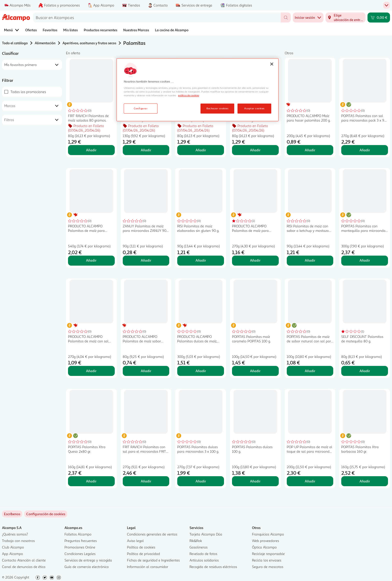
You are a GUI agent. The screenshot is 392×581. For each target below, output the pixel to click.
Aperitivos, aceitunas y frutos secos (89, 43)
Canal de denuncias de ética (24, 567)
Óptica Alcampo (264, 547)
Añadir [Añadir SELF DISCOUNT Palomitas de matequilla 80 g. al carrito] (365, 371)
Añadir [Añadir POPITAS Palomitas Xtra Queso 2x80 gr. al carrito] (91, 481)
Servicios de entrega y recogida (88, 560)
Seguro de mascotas (268, 567)
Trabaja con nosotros (18, 541)
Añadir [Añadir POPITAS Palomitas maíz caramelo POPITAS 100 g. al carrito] (255, 371)
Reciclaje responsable (268, 554)
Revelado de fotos (203, 554)
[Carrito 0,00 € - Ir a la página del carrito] (379, 18)
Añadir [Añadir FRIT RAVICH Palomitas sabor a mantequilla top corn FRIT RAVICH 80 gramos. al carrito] (201, 150)
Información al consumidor (148, 567)
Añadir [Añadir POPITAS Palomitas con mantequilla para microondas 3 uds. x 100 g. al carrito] (365, 260)
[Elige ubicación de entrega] (345, 18)
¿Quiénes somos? (15, 534)
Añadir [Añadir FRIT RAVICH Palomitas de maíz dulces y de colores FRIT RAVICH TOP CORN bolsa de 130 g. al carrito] (146, 150)
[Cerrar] (272, 64)
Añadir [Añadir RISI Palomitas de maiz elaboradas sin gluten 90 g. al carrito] (201, 260)
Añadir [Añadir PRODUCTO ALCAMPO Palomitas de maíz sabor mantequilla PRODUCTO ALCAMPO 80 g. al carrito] (146, 371)
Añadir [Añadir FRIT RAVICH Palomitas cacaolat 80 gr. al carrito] (255, 150)
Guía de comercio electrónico (87, 567)
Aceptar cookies (254, 108)
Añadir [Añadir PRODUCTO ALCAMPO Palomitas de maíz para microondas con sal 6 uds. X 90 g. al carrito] (91, 260)
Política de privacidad (143, 554)
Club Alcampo (13, 547)
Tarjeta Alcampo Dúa (206, 534)
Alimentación (45, 43)
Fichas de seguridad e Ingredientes (153, 560)
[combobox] (157, 18)
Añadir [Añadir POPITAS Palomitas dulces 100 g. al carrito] (255, 481)
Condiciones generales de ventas (152, 534)
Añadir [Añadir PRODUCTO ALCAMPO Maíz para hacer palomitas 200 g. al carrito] (310, 150)
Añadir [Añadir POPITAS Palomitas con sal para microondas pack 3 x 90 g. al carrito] (365, 150)
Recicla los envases (267, 560)
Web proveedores (265, 541)
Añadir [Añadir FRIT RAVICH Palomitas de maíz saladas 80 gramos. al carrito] (91, 150)
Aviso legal (135, 541)
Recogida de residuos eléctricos (213, 567)
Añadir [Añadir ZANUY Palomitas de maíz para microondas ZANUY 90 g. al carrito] (146, 260)
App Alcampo (12, 554)
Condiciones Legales (80, 554)
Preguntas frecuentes (81, 541)
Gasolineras (198, 547)
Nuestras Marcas (136, 30)
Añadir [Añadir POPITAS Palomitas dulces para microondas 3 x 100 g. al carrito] (201, 481)
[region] (197, 90)
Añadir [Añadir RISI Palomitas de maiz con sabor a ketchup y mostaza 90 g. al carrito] (310, 260)
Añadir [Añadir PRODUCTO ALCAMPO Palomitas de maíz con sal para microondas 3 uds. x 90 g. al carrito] (91, 371)
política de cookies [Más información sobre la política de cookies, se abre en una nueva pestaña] (188, 95)
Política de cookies (141, 547)
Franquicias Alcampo (268, 534)
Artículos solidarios (204, 560)
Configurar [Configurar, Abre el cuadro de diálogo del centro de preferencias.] (141, 108)
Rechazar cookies (217, 108)
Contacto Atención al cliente (24, 560)
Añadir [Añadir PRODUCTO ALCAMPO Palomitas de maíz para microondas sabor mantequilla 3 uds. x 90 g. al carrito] (255, 260)
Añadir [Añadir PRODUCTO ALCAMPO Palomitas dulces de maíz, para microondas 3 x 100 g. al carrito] (201, 371)
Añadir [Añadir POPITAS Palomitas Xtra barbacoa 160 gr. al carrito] (365, 481)
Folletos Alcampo (78, 534)
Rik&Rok (196, 541)
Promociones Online (80, 547)
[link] (46, 514)
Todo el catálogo (15, 43)
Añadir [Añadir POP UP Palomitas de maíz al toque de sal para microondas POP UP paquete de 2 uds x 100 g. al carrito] (310, 481)
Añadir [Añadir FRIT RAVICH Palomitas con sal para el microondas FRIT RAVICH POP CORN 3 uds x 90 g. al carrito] (146, 481)
